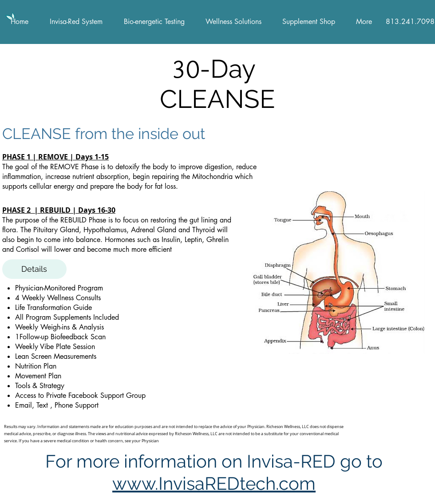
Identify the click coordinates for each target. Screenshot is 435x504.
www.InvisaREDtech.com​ (214, 483)
